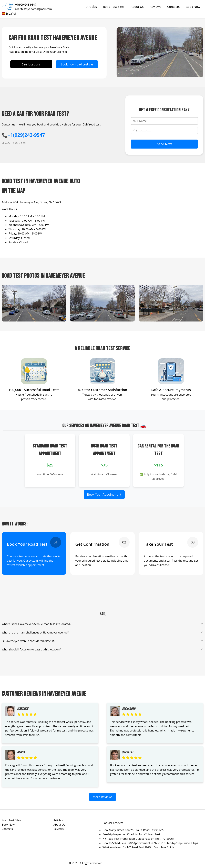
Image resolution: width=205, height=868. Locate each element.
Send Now (164, 144)
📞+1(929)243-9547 (23, 135)
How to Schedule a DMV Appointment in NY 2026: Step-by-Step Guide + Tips (150, 843)
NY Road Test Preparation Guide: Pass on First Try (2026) (138, 839)
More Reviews (103, 797)
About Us (137, 7)
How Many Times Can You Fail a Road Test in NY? (133, 830)
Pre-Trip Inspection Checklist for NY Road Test (131, 834)
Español (9, 14)
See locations (31, 64)
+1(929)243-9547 (26, 5)
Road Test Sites (114, 7)
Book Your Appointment (104, 494)
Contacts (173, 7)
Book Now (193, 7)
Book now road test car (77, 64)
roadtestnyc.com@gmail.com (34, 9)
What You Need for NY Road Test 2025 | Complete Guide (138, 847)
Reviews (155, 7)
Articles (92, 7)
